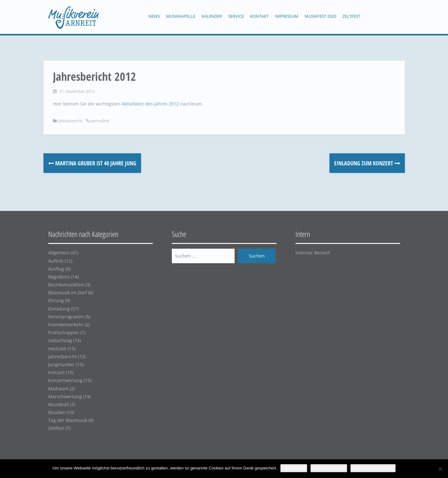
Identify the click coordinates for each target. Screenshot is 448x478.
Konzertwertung (65, 380)
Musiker (57, 412)
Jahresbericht (70, 121)
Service (236, 16)
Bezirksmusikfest (66, 285)
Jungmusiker (62, 364)
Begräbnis (59, 277)
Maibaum (58, 389)
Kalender (212, 16)
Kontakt (259, 16)
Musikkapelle (181, 16)
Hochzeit (57, 349)
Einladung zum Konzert (367, 163)
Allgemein (59, 253)
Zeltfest (351, 16)
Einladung (59, 309)
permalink (99, 121)
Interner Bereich (313, 253)
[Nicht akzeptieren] (440, 469)
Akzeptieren (294, 468)
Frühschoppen (64, 332)
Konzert (56, 372)
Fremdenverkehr (66, 325)
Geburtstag (60, 340)
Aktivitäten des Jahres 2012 (150, 104)
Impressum (287, 16)
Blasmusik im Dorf (68, 293)
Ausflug (56, 269)
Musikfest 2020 (320, 16)
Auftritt (56, 261)
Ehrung (56, 300)
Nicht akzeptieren (329, 468)
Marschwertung (65, 396)
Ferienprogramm (66, 317)
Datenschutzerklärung (373, 468)
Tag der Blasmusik (68, 420)
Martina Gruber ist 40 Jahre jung (92, 163)
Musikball (58, 404)
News (154, 16)
